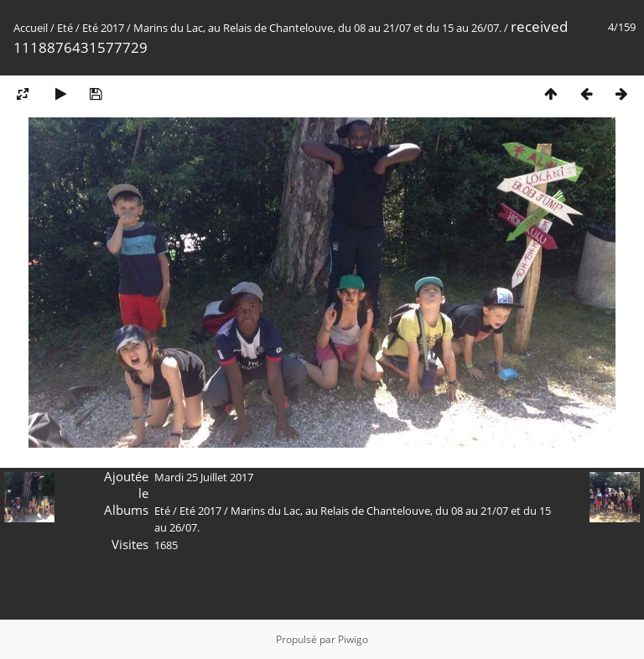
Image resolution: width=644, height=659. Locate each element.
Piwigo (353, 639)
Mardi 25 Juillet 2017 (204, 477)
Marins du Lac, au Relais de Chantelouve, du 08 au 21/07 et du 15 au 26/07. (317, 28)
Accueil (31, 28)
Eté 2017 (103, 28)
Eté (65, 28)
